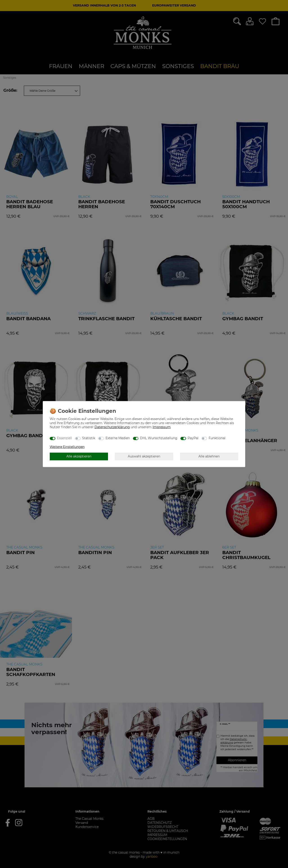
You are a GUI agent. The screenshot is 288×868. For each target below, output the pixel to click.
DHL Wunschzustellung (159, 438)
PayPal (193, 438)
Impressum (162, 427)
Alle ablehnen (209, 456)
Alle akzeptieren (79, 456)
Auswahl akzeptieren (144, 456)
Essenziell (64, 438)
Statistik (89, 438)
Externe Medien (118, 438)
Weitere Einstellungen (67, 447)
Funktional (217, 438)
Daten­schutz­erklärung (112, 427)
